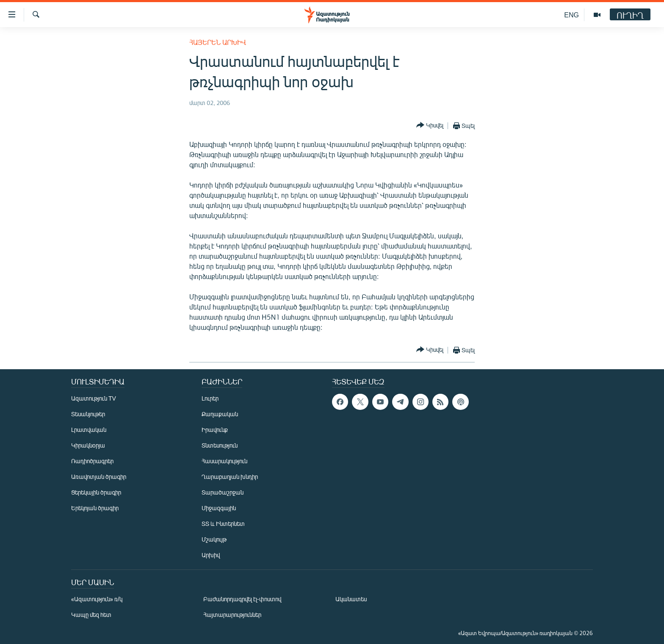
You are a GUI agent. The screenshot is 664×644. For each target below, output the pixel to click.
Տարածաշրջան (223, 492)
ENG (571, 15)
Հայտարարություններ (232, 615)
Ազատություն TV (94, 398)
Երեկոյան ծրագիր (95, 508)
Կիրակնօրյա (88, 445)
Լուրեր (210, 398)
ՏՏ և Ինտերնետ (223, 524)
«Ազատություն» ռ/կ (97, 599)
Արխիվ (211, 555)
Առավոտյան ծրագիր (99, 477)
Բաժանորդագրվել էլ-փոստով (242, 599)
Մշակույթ (214, 539)
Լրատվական (89, 430)
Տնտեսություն (220, 445)
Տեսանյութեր (88, 414)
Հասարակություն (224, 461)
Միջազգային (219, 508)
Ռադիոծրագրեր (92, 461)
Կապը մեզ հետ (91, 615)
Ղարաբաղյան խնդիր (230, 477)
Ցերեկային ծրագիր (96, 492)
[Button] (430, 126)
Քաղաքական (220, 414)
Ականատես (351, 599)
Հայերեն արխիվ (218, 42)
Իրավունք (215, 430)
